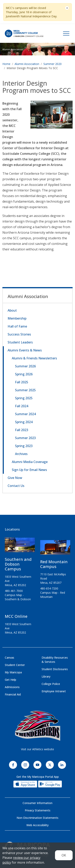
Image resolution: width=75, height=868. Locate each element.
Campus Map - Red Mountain (53, 595)
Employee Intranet (54, 691)
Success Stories (19, 334)
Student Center (15, 665)
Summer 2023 (25, 438)
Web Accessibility (37, 825)
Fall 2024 (22, 406)
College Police (51, 684)
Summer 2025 (25, 390)
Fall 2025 (22, 382)
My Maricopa (13, 672)
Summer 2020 (52, 64)
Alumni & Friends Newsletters (34, 358)
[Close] (67, 8)
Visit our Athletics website (37, 749)
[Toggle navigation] (66, 33)
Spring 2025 (24, 398)
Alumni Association (13, 49)
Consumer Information (37, 803)
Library (46, 676)
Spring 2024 (24, 422)
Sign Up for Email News (29, 470)
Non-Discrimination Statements (37, 818)
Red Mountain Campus (54, 564)
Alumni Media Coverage (30, 462)
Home (6, 64)
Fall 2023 (22, 430)
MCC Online (16, 616)
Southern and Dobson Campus (18, 564)
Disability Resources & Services (55, 660)
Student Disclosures (55, 669)
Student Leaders (20, 342)
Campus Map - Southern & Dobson (18, 597)
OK (64, 855)
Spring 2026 (24, 374)
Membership (17, 318)
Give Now (15, 478)
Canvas (9, 658)
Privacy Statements (38, 810)
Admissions (12, 687)
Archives (21, 454)
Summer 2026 (25, 366)
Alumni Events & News (25, 350)
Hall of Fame (17, 326)
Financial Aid (13, 694)
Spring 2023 (24, 446)
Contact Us (16, 486)
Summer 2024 (25, 414)
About (12, 310)
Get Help (10, 680)
